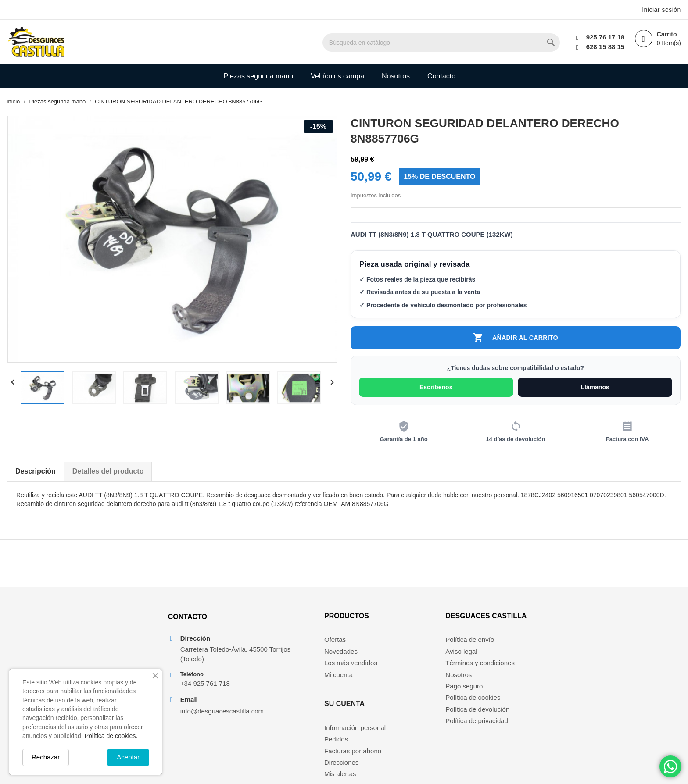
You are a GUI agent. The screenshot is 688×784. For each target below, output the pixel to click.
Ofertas (297, 654)
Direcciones (394, 688)
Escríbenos (436, 390)
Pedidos (389, 665)
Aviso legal (464, 665)
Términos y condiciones (483, 677)
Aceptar (128, 757)
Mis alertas (393, 700)
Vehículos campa (337, 76)
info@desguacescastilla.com (219, 726)
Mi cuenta (301, 688)
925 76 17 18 (603, 37)
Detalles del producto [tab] (108, 474)
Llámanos (596, 390)
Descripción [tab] (35, 474)
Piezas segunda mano (258, 76)
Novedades (303, 665)
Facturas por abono (405, 677)
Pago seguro (467, 700)
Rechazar (46, 757)
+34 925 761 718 (202, 699)
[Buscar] (476, 43)
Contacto (441, 76)
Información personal (408, 654)
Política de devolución (480, 723)
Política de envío (472, 654)
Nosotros (396, 76)
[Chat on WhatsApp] (670, 766)
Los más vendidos (313, 677)
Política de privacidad (479, 735)
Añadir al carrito (516, 339)
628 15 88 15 (603, 47)
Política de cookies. (111, 736)
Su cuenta (397, 629)
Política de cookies (475, 711)
